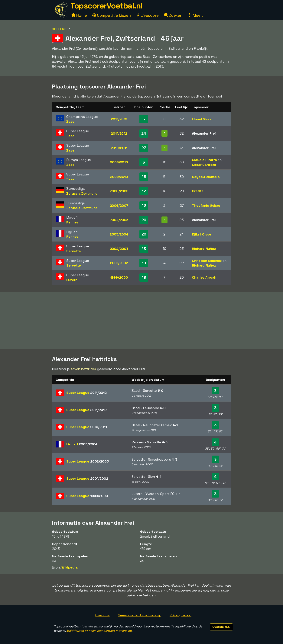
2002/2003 (119, 249)
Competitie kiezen (112, 15)
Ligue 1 (82, 444)
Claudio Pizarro (204, 160)
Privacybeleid (181, 615)
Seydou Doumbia (206, 177)
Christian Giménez (207, 261)
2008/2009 (119, 191)
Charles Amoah (204, 277)
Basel (71, 122)
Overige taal (221, 627)
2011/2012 (119, 119)
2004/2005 (119, 220)
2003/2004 (119, 234)
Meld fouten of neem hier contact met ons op (99, 631)
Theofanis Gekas (206, 205)
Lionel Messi (202, 119)
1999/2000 (119, 277)
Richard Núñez (204, 249)
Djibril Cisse (202, 234)
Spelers (59, 29)
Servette (74, 251)
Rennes (72, 222)
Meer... (196, 15)
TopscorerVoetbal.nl (106, 6)
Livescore (147, 15)
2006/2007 (119, 205)
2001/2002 (119, 263)
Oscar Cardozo (204, 165)
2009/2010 (119, 162)
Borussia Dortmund (82, 193)
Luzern (72, 280)
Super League (86, 393)
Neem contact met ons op (140, 615)
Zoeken (173, 15)
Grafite (198, 191)
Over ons (102, 615)
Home (79, 15)
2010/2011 (119, 148)
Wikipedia (69, 567)
